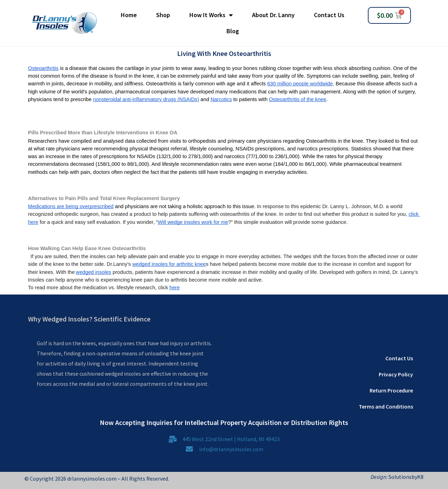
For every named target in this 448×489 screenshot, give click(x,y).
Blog (233, 31)
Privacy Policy (396, 374)
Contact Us (329, 15)
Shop (163, 15)
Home (129, 15)
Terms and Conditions (386, 406)
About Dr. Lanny (273, 15)
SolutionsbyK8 (405, 477)
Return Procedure (391, 390)
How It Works (211, 15)
